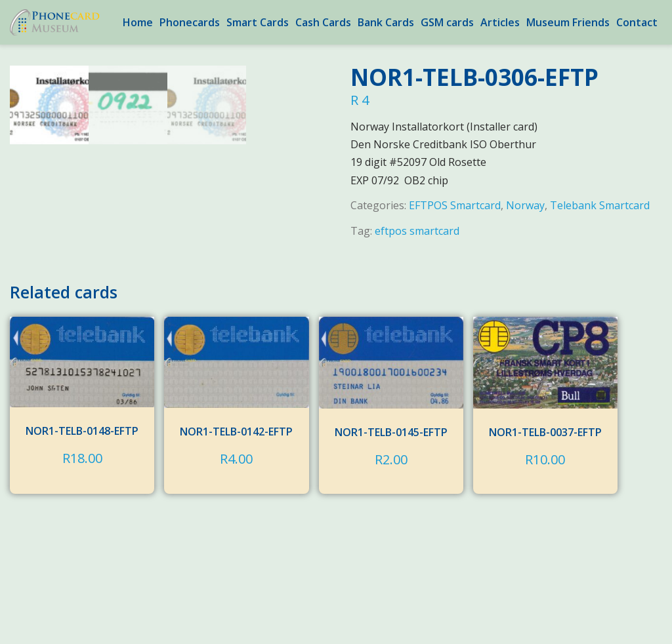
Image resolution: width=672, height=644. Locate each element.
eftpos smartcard (417, 231)
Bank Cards (386, 22)
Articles (500, 22)
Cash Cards (323, 22)
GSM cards (447, 22)
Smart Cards (258, 22)
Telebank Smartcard (600, 205)
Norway (525, 205)
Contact (637, 22)
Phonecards (190, 22)
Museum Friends (568, 22)
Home (138, 22)
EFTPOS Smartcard (455, 205)
